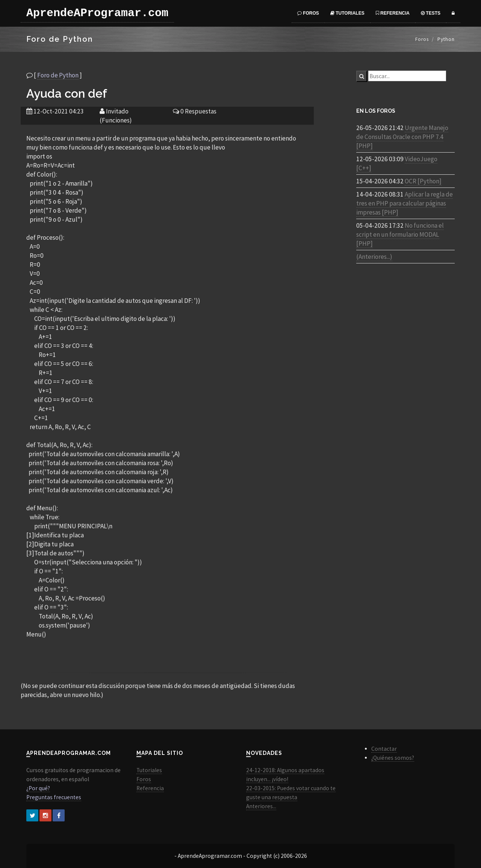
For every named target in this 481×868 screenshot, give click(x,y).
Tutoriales (347, 13)
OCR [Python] (423, 181)
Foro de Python (58, 75)
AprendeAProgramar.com (97, 13)
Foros (308, 13)
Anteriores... (261, 806)
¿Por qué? (38, 788)
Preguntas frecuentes (54, 797)
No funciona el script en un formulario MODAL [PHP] (400, 234)
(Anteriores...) (374, 257)
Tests (431, 13)
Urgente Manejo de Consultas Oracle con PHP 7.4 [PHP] (402, 137)
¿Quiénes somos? (393, 758)
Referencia (393, 13)
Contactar (384, 749)
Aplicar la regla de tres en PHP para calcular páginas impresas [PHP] (405, 203)
